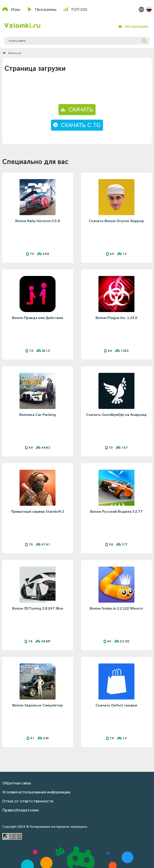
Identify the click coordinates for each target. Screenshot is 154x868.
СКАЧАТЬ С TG (77, 125)
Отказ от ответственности (28, 801)
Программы (46, 9)
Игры (16, 9)
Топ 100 (79, 9)
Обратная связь (17, 783)
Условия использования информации (36, 792)
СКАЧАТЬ (77, 109)
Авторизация (136, 26)
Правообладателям (20, 810)
